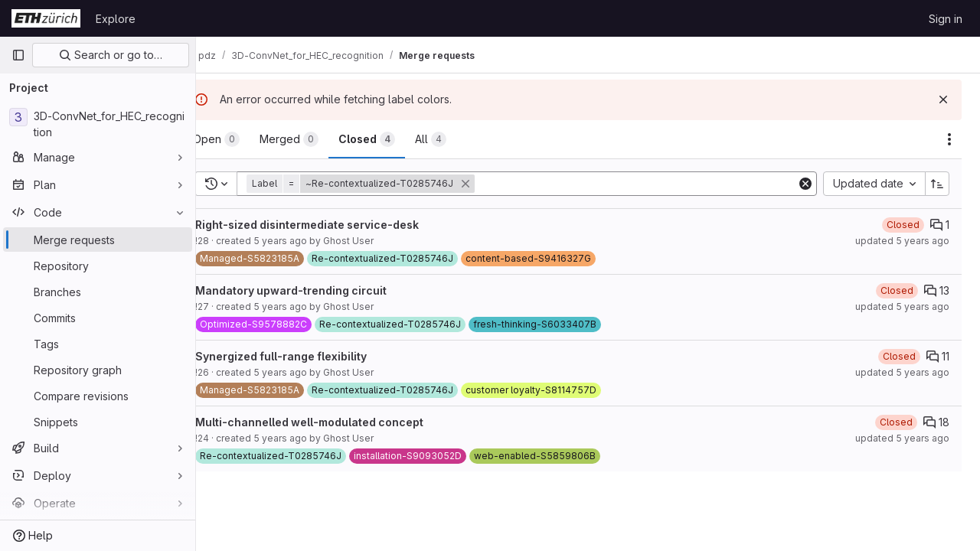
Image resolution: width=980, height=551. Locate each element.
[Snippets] (98, 422)
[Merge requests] (98, 240)
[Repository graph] (98, 370)
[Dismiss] (943, 99)
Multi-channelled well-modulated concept (341, 422)
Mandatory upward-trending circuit (322, 290)
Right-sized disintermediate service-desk (338, 225)
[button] (394, 184)
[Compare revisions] (98, 396)
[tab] (248, 139)
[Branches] (98, 292)
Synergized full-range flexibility (312, 356)
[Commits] (98, 318)
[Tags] (98, 344)
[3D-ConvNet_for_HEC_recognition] (98, 124)
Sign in (946, 19)
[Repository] (98, 266)
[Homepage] (46, 18)
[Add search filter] (653, 184)
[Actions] (949, 139)
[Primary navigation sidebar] (18, 55)
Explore (116, 19)
